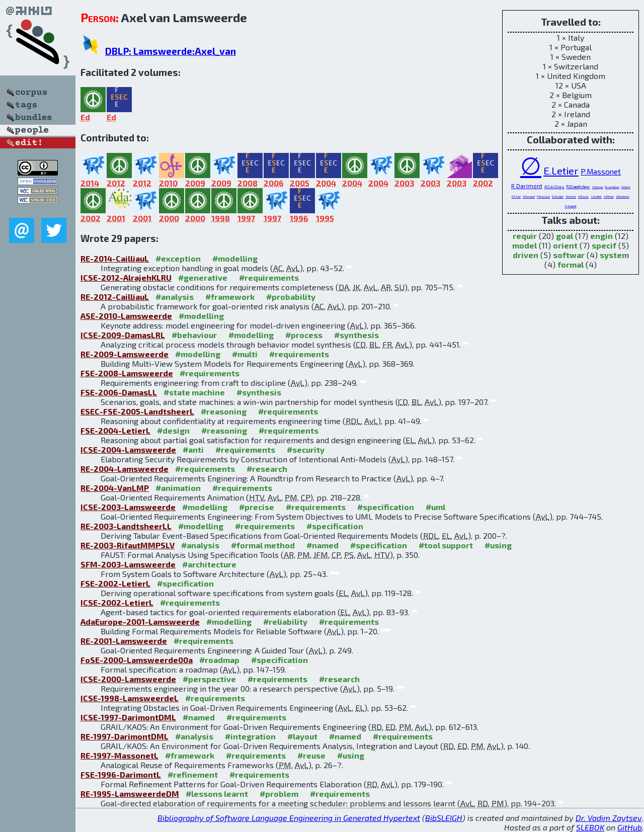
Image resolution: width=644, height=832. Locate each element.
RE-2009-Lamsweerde (125, 354)
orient (565, 245)
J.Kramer (571, 196)
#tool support (446, 545)
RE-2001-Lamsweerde (124, 641)
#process (304, 335)
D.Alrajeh (558, 196)
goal (565, 236)
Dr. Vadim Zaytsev (609, 818)
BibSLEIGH (444, 818)
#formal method (263, 545)
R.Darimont (527, 186)
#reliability (285, 621)
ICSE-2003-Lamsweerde (128, 507)
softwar (569, 255)
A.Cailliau (554, 186)
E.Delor (626, 187)
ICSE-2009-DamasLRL (123, 335)
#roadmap (219, 660)
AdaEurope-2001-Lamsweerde (140, 621)
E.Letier (561, 171)
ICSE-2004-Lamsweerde (128, 449)
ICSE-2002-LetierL (117, 602)
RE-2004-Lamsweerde (125, 469)
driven (526, 255)
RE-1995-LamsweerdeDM (130, 794)
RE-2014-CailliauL (115, 258)
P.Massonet (601, 172)
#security (306, 449)
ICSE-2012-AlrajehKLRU (126, 277)
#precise (257, 507)
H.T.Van (516, 196)
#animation (178, 488)
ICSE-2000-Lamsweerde (128, 679)
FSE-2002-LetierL (115, 583)
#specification (386, 507)
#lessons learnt (217, 794)
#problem (279, 794)
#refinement (193, 774)
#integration (250, 736)
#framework (230, 297)
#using (498, 545)
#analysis (175, 297)
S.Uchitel (596, 196)
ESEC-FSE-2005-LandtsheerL (137, 411)
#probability (291, 297)
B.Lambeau (612, 187)
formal (571, 264)
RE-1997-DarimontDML (125, 736)
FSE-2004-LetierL (115, 430)
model (525, 245)
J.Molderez (623, 196)
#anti (193, 449)
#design (173, 430)
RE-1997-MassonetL (119, 755)
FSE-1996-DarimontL (121, 774)
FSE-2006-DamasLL (119, 392)
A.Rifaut (609, 196)
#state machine (194, 392)
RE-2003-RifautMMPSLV (128, 545)
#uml (435, 507)
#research (267, 469)
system (614, 255)
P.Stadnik (571, 206)
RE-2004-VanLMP (115, 488)
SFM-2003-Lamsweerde (128, 564)
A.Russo (583, 196)
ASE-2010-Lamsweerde (126, 316)
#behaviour (194, 335)
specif (604, 245)
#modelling (235, 258)
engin (601, 236)
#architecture (209, 564)
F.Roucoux (543, 196)
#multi (245, 354)
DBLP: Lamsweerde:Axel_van (171, 51)
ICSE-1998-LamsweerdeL (130, 698)
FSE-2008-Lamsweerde (127, 373)
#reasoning (224, 411)
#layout (302, 736)
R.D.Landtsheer (578, 187)
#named (323, 545)
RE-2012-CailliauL (115, 297)
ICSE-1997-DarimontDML (128, 717)
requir (525, 236)
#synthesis (356, 335)
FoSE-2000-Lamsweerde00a (137, 660)
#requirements (269, 277)
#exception (178, 258)
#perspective (209, 679)
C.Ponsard (529, 196)
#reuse (311, 755)
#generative (203, 277)
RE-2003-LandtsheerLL (126, 526)
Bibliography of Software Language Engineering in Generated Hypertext (289, 818)
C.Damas (598, 187)
